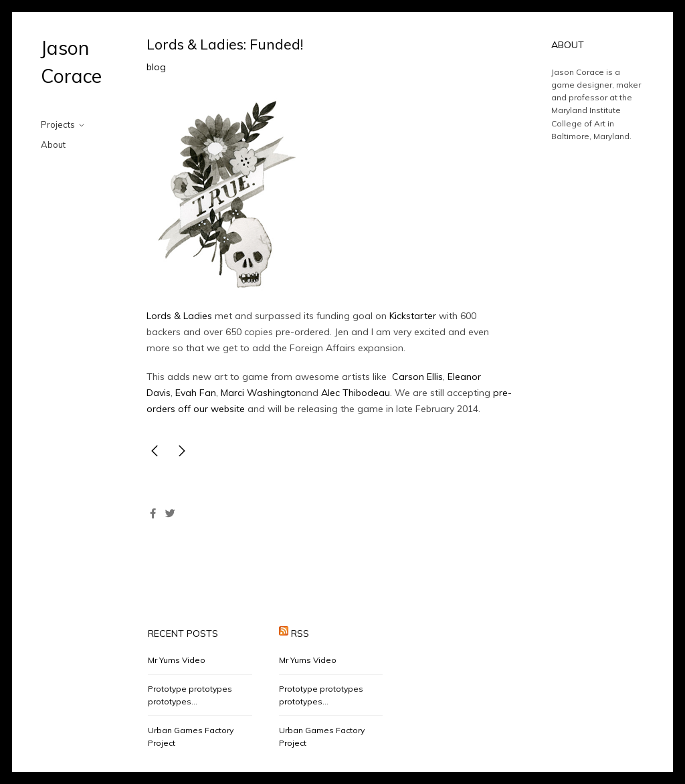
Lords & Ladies (179, 316)
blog (156, 67)
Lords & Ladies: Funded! (225, 44)
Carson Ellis (417, 377)
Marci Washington (261, 393)
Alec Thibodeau (354, 393)
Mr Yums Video (177, 660)
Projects (58, 124)
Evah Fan (194, 393)
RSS (300, 633)
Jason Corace (71, 62)
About (53, 144)
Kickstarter (413, 316)
